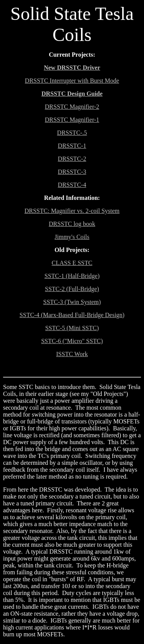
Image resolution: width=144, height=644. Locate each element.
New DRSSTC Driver (72, 68)
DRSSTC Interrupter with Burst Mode (72, 81)
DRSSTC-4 (72, 185)
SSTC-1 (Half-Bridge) (72, 276)
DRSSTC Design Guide (72, 94)
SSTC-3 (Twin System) (72, 302)
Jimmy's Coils (72, 237)
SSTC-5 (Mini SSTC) (72, 328)
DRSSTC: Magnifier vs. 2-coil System (72, 211)
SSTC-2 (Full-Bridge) (72, 289)
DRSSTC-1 (72, 146)
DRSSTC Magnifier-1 (72, 120)
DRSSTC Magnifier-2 (72, 107)
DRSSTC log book (72, 224)
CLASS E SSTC (72, 263)
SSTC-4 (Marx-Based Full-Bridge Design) (72, 315)
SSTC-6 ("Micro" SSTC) (72, 341)
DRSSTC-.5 (72, 133)
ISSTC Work (72, 354)
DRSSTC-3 (72, 172)
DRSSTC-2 (72, 159)
